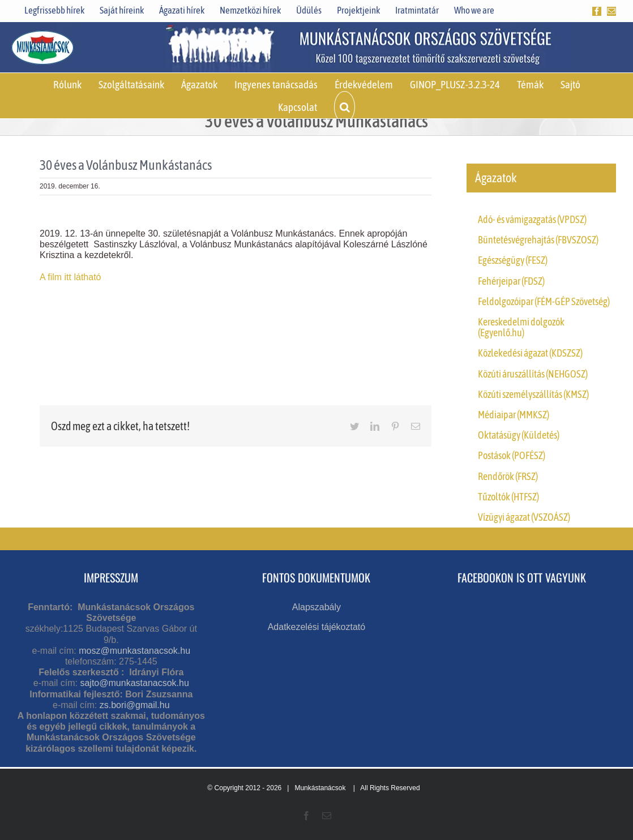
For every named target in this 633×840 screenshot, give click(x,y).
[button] (344, 107)
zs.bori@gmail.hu (135, 705)
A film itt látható (72, 277)
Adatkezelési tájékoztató (317, 627)
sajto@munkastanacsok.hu (134, 683)
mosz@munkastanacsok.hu (134, 651)
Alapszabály (316, 607)
